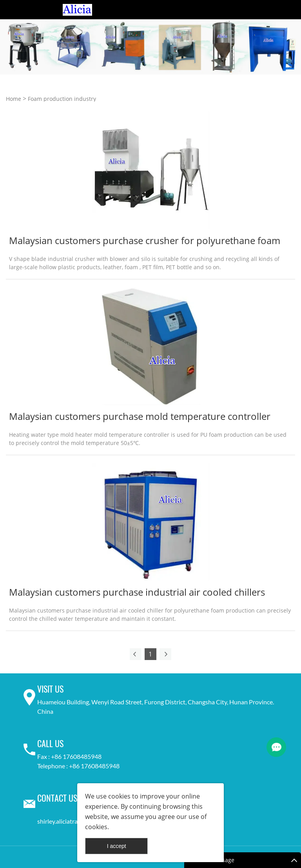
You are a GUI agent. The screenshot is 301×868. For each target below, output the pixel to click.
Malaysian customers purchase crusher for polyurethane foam (145, 240)
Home (14, 99)
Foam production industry (62, 99)
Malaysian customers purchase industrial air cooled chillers (137, 592)
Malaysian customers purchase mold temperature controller (140, 416)
